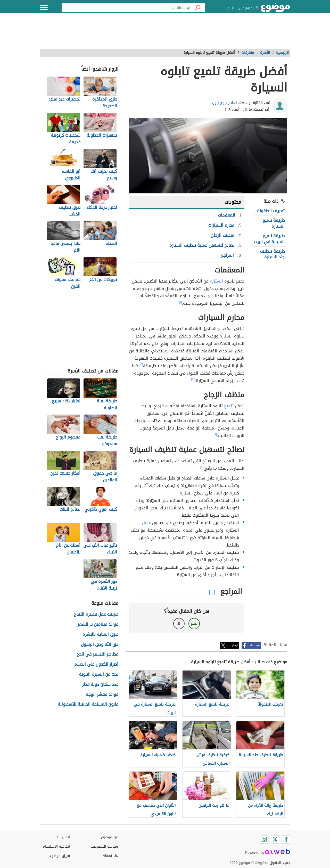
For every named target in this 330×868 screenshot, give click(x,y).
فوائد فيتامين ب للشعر (98, 625)
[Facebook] (286, 839)
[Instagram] (264, 839)
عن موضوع (109, 837)
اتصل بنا (64, 837)
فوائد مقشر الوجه (102, 695)
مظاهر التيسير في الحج (97, 654)
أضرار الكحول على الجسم (96, 664)
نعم (194, 623)
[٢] (141, 365)
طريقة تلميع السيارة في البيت (269, 239)
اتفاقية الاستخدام (56, 846)
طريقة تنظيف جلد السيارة (272, 254)
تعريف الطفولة (271, 211)
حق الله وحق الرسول (100, 645)
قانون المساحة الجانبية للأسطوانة (88, 704)
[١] (181, 302)
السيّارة (216, 281)
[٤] (215, 434)
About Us (110, 856)
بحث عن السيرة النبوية (99, 675)
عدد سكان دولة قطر (100, 685)
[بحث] (198, 8)
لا (179, 623)
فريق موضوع (60, 856)
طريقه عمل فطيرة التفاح (96, 614)
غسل (146, 523)
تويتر (235, 645)
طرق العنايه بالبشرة (100, 635)
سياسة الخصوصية (104, 846)
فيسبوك (255, 645)
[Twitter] (275, 839)
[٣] (193, 379)
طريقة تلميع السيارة (274, 223)
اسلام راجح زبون (225, 103)
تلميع (229, 406)
